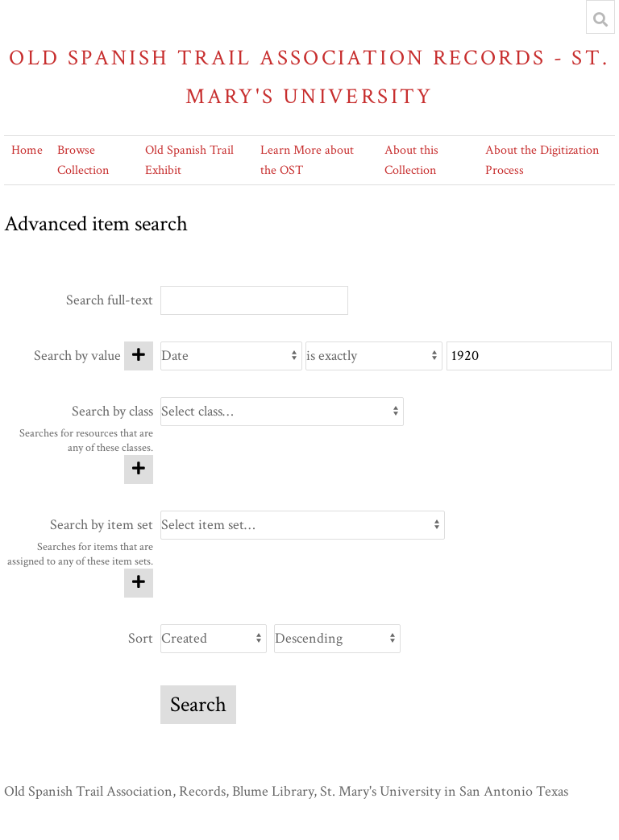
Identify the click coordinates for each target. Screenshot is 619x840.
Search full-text (110, 300)
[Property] (231, 356)
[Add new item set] (139, 583)
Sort (141, 638)
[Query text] (529, 356)
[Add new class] (139, 470)
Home (27, 150)
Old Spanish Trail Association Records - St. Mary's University (309, 77)
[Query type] (374, 356)
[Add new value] (139, 356)
